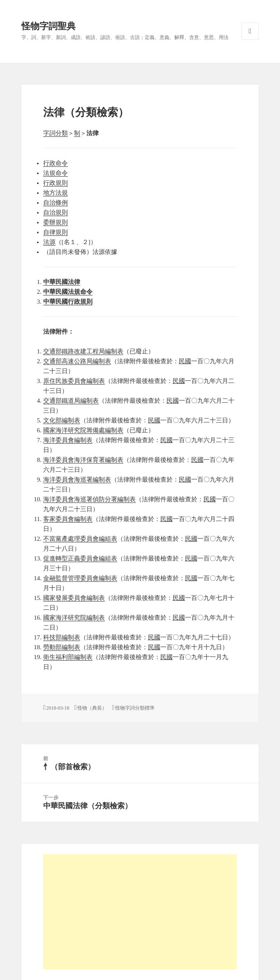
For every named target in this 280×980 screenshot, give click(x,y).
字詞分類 (56, 133)
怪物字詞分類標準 (135, 708)
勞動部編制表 (62, 647)
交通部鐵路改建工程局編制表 (83, 351)
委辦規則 (56, 222)
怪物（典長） (92, 708)
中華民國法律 (62, 282)
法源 (49, 242)
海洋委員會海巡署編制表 (77, 480)
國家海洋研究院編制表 (74, 618)
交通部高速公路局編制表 (77, 361)
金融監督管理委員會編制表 (80, 578)
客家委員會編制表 (68, 519)
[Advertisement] (140, 912)
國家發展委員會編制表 (74, 598)
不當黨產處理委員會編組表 (80, 539)
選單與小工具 (250, 31)
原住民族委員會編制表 (74, 381)
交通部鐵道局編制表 (71, 401)
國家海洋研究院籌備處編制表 (83, 430)
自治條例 (56, 203)
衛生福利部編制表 (68, 657)
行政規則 (56, 183)
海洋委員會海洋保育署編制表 (83, 460)
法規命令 (56, 173)
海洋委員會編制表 (68, 440)
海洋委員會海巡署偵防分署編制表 (89, 499)
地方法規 (56, 193)
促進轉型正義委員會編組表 (80, 558)
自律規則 (56, 232)
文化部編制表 (62, 420)
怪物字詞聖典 (49, 26)
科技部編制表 (62, 637)
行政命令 (56, 163)
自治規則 (56, 212)
